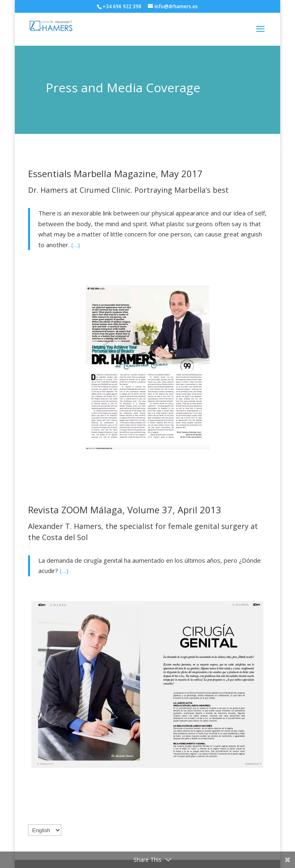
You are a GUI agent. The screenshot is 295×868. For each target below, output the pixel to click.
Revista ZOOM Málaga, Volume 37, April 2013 (125, 510)
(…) (76, 245)
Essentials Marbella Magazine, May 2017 (117, 173)
